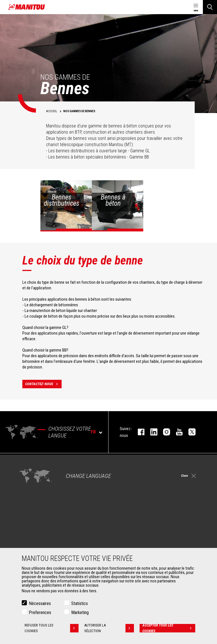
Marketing (80, 613)
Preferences (40, 613)
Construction (32, 479)
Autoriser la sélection (110, 628)
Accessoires (29, 524)
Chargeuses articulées (134, 499)
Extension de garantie (134, 540)
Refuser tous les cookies (51, 628)
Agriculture (30, 472)
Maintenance (127, 547)
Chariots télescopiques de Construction (148, 472)
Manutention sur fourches (42, 547)
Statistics (80, 604)
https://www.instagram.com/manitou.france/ (164, 432)
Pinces (27, 540)
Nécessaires (40, 604)
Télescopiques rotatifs (134, 492)
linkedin (151, 432)
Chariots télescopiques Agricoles (143, 479)
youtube (176, 432)
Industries (29, 485)
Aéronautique (32, 499)
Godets (27, 534)
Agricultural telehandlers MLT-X (141, 485)
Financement (127, 534)
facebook (138, 432)
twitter (189, 432)
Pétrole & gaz (32, 492)
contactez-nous (43, 384)
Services (120, 524)
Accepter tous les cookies (169, 628)
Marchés (25, 462)
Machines (121, 462)
